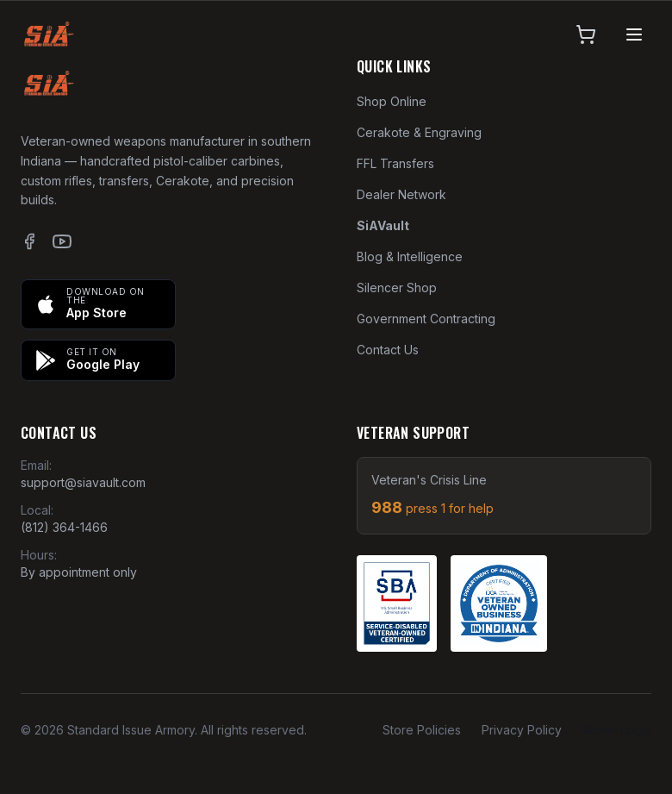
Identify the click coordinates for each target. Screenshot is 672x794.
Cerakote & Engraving (419, 132)
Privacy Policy (522, 730)
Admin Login (617, 730)
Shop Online (392, 101)
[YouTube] (62, 241)
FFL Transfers (395, 163)
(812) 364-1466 (64, 527)
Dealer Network (401, 194)
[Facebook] (29, 241)
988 (432, 507)
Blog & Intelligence (410, 256)
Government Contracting (426, 319)
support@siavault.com (83, 482)
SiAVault (383, 225)
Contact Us (388, 350)
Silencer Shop (397, 288)
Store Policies (422, 730)
